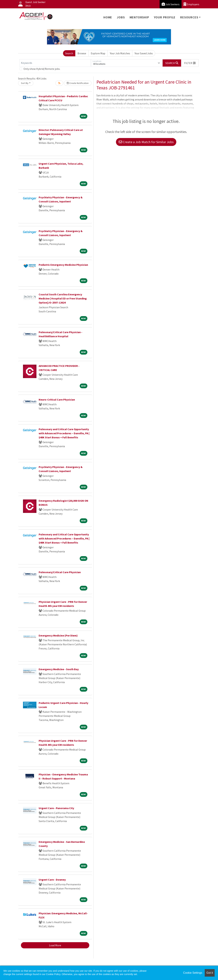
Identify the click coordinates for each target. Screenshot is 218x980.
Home (108, 17)
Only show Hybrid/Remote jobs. (42, 69)
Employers (191, 4)
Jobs (121, 17)
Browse (82, 53)
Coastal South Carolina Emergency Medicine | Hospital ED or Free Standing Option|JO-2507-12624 (63, 298)
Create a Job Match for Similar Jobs (146, 142)
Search (69, 53)
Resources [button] (189, 17)
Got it (210, 973)
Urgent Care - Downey (52, 880)
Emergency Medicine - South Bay (59, 669)
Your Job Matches (120, 53)
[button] (190, 63)
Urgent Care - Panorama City (56, 808)
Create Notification (78, 83)
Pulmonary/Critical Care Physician (60, 572)
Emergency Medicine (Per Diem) (58, 635)
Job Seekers (171, 4)
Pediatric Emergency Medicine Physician (63, 265)
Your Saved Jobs (144, 53)
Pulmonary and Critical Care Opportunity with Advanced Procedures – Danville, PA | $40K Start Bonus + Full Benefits (64, 433)
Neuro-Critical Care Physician (57, 400)
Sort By (25, 83)
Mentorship (139, 17)
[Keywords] (55, 63)
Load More (55, 945)
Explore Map (98, 53)
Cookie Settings (193, 973)
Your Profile (165, 17)
